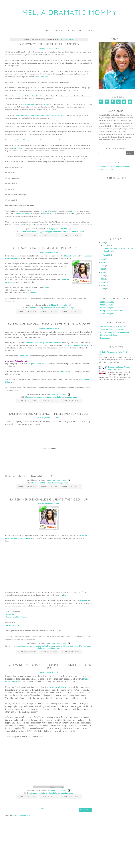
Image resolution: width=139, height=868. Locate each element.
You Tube (63, 371)
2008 (103, 289)
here (47, 287)
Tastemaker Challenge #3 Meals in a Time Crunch (49, 248)
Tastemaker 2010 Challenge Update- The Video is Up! (49, 499)
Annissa (46, 214)
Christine (31, 115)
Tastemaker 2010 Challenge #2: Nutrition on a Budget (49, 324)
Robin (46, 77)
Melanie (59, 115)
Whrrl (61, 787)
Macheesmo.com (24, 646)
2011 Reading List (107, 302)
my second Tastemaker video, (77, 345)
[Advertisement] (116, 402)
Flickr (19, 214)
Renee (18, 115)
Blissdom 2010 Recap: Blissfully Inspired (49, 44)
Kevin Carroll (32, 96)
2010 (103, 282)
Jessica (46, 104)
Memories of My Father (109, 335)
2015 (103, 266)
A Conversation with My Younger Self (115, 332)
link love (67, 232)
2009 (103, 285)
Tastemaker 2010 (77, 232)
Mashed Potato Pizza (13, 625)
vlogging (67, 483)
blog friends (32, 232)
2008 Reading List (107, 314)
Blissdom (23, 232)
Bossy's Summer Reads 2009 (112, 311)
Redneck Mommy (23, 140)
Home (46, 31)
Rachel (37, 77)
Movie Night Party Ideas (41, 646)
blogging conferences (54, 232)
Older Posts (86, 810)
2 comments (62, 790)
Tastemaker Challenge (66, 308)
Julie (54, 115)
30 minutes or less (71, 256)
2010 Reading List (107, 305)
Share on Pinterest (71, 235)
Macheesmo (83, 600)
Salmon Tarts (10, 614)
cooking (40, 308)
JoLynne (43, 211)
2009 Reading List (107, 308)
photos (24, 214)
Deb (65, 595)
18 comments (61, 229)
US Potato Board (71, 397)
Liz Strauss (18, 148)
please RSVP (36, 364)
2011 (103, 279)
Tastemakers (29, 104)
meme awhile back (57, 687)
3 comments (62, 643)
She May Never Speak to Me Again (114, 326)
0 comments (62, 305)
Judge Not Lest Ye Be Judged (112, 329)
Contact (91, 31)
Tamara (52, 211)
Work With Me (75, 31)
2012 (103, 276)
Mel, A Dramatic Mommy (70, 12)
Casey (43, 115)
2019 (103, 243)
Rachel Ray (23, 356)
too (28, 214)
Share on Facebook (27, 235)
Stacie (38, 115)
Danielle (24, 115)
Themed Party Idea (53, 648)
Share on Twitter (49, 235)
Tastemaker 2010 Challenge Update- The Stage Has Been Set (49, 667)
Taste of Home (63, 646)
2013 (103, 272)
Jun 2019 (107, 246)
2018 (103, 259)
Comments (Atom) (22, 815)
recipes (54, 646)
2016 (103, 262)
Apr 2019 (106, 255)
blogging (41, 232)
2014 (103, 269)
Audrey (49, 115)
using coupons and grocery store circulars (44, 343)
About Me (59, 31)
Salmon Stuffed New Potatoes (16, 617)
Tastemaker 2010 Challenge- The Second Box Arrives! (49, 414)
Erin (65, 115)
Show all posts (67, 39)
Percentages (105, 338)
